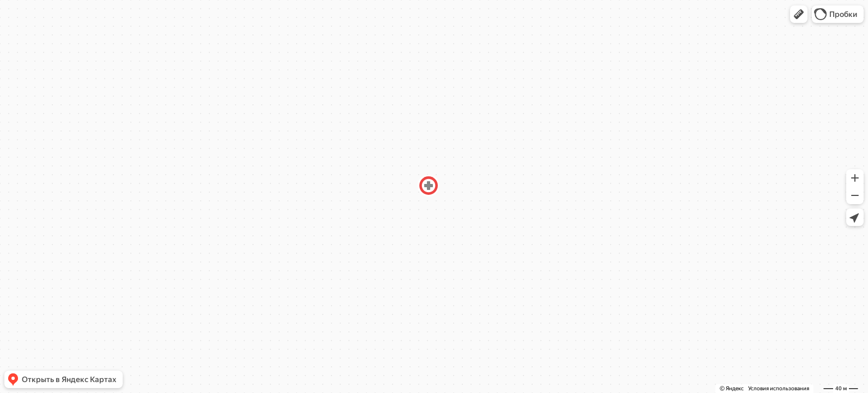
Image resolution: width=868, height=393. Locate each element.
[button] (799, 14)
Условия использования (779, 388)
